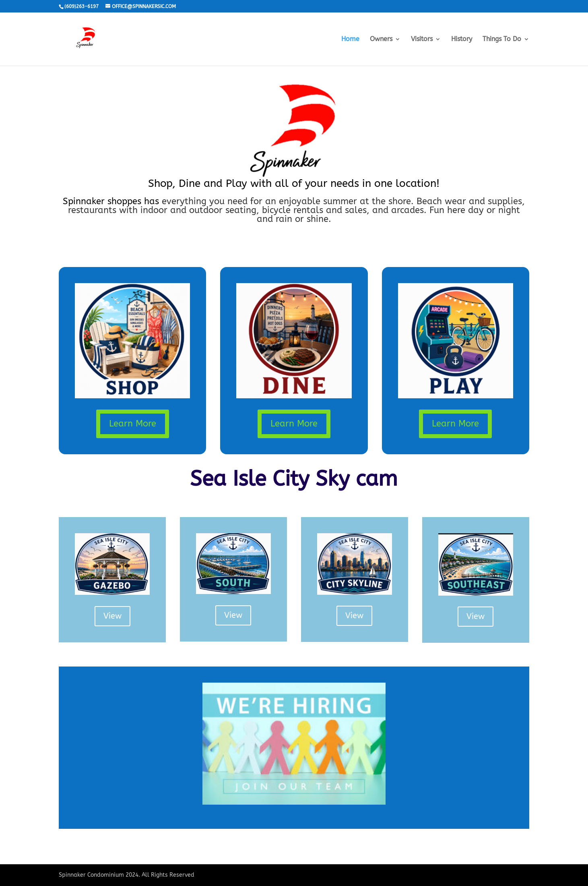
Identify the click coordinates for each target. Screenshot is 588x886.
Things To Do (502, 39)
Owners (381, 39)
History (462, 39)
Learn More (133, 424)
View (112, 616)
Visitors (422, 39)
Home (350, 39)
